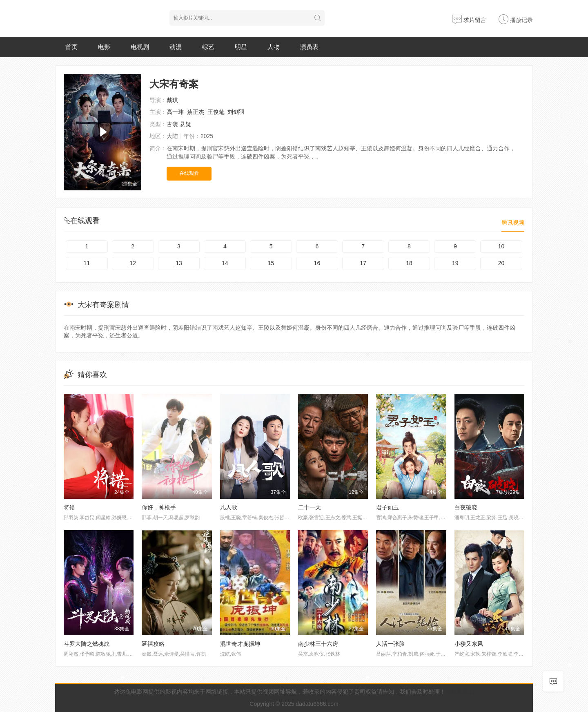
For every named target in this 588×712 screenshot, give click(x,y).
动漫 (176, 47)
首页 (71, 47)
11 (87, 263)
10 (501, 246)
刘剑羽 (236, 112)
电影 (104, 47)
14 (225, 263)
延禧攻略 (153, 644)
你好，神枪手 (159, 507)
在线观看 (189, 173)
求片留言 (469, 20)
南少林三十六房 (318, 644)
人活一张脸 (390, 644)
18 (409, 263)
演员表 (309, 47)
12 (133, 263)
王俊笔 (216, 112)
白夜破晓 (466, 507)
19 (455, 263)
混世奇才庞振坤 (240, 644)
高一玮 (175, 112)
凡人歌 (229, 507)
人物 (274, 47)
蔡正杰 (196, 112)
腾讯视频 (513, 223)
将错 (69, 507)
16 (317, 263)
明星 (241, 47)
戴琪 (172, 100)
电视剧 (140, 47)
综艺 (208, 47)
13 (179, 263)
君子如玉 (388, 507)
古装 (172, 124)
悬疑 (185, 124)
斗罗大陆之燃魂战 (87, 644)
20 (501, 263)
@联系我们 (460, 692)
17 (363, 263)
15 (271, 263)
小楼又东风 (469, 644)
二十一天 (310, 507)
